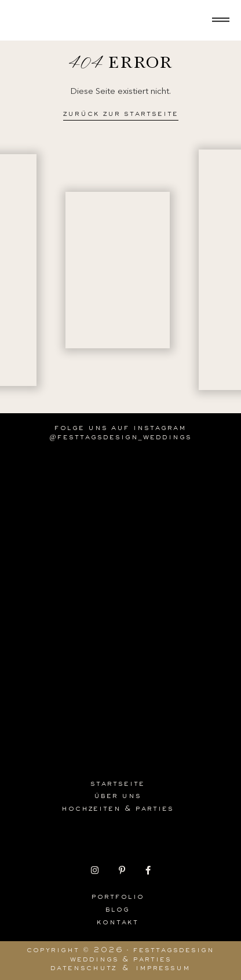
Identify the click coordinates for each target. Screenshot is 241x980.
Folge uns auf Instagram (121, 429)
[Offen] (221, 20)
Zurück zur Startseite (121, 115)
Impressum (163, 969)
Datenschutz (83, 969)
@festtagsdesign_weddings (120, 438)
